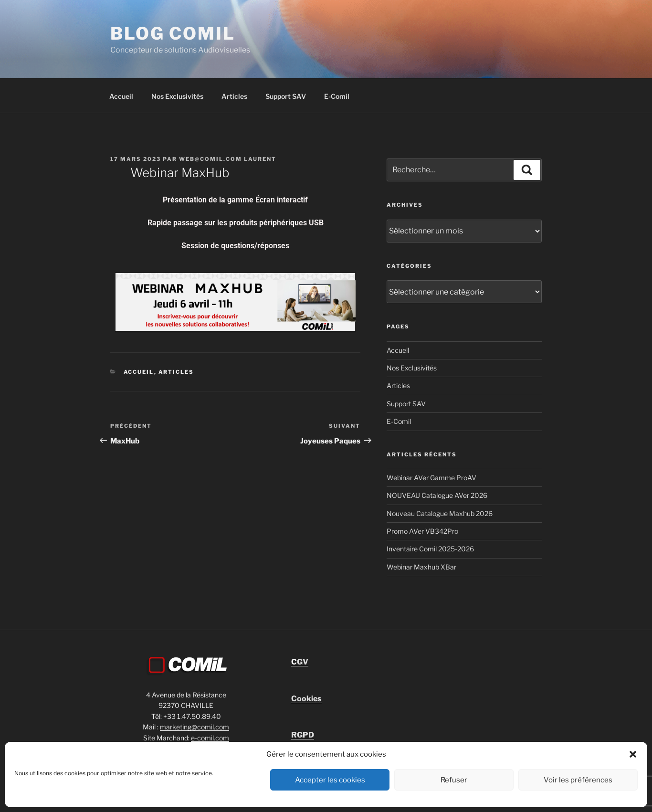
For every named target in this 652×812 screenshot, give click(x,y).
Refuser (454, 780)
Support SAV (286, 96)
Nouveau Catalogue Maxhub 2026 (440, 513)
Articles (234, 96)
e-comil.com (210, 738)
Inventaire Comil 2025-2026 (430, 549)
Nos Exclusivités (177, 96)
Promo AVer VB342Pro (422, 531)
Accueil (121, 96)
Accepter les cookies (330, 780)
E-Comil (337, 96)
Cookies (306, 699)
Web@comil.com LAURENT (228, 159)
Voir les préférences (578, 780)
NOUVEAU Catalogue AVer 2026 (437, 495)
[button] (633, 754)
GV (300, 662)
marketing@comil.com (195, 727)
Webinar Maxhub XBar (421, 567)
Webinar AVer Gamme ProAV (431, 478)
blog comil (173, 33)
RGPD (303, 735)
